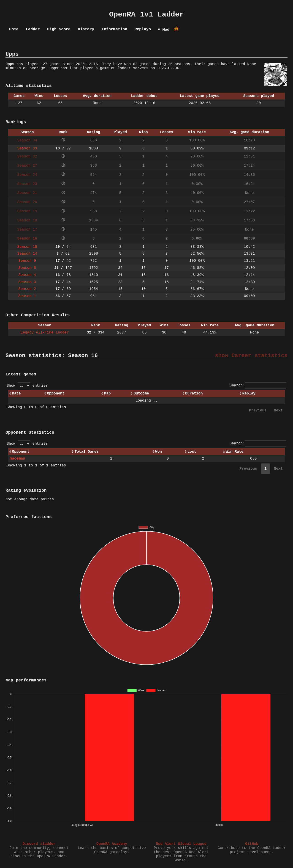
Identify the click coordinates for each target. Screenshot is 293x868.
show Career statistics (251, 356)
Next (278, 411)
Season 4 (27, 275)
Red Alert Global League (181, 844)
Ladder (33, 29)
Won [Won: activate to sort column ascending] (159, 452)
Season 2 (27, 289)
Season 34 (27, 141)
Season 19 (27, 211)
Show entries (27, 386)
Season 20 (27, 202)
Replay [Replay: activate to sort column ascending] (249, 394)
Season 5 (27, 268)
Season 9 (27, 261)
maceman (18, 459)
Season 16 (27, 239)
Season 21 (27, 193)
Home (14, 29)
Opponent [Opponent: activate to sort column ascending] (56, 394)
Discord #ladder (39, 844)
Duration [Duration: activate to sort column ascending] (194, 394)
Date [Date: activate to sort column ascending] (16, 394)
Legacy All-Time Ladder (45, 333)
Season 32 (27, 157)
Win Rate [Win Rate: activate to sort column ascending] (235, 452)
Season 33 (27, 149)
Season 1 (27, 296)
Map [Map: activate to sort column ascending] (107, 394)
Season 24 (27, 175)
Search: (258, 386)
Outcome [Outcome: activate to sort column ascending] (141, 394)
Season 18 (27, 220)
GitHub (252, 844)
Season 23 (27, 184)
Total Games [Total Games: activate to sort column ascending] (87, 452)
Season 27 (27, 166)
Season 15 (27, 247)
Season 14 (27, 254)
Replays (143, 29)
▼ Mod (164, 30)
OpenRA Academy (112, 844)
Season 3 (27, 282)
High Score (59, 29)
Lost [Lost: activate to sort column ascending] (192, 452)
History (86, 29)
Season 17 (27, 230)
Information (114, 29)
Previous (258, 411)
